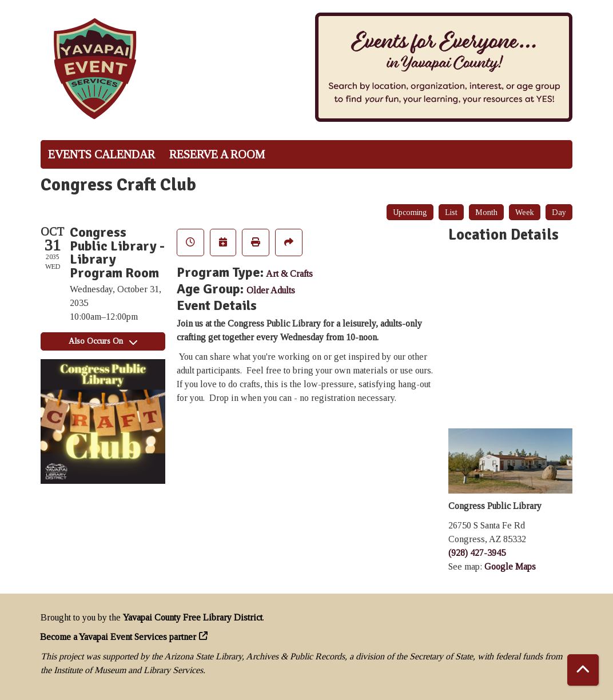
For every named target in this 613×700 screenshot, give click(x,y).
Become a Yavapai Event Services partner (118, 637)
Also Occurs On (103, 341)
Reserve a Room (217, 154)
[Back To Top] (583, 670)
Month (486, 212)
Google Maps (510, 566)
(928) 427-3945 (477, 553)
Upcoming (410, 212)
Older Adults (271, 290)
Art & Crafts (289, 274)
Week (525, 212)
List (451, 212)
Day (559, 212)
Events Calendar (101, 154)
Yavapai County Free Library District (193, 617)
